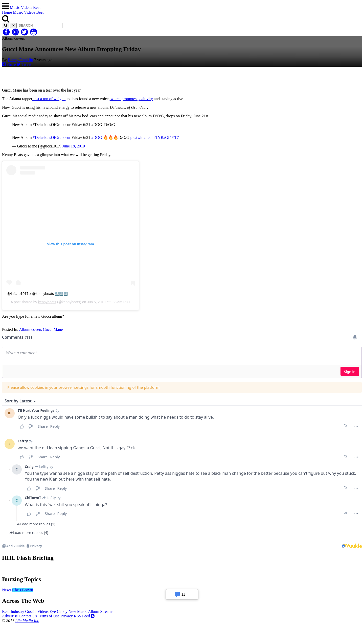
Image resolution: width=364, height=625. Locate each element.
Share (9, 64)
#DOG (97, 137)
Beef (37, 7)
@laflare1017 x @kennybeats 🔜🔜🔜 (38, 294)
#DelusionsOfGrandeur (52, 137)
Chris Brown (22, 590)
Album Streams (101, 611)
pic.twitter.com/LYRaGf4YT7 (155, 137)
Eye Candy (59, 611)
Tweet (24, 64)
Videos (27, 7)
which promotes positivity (131, 99)
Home (7, 12)
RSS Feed (84, 616)
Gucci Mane (53, 329)
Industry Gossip (24, 611)
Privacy (67, 616)
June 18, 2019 (74, 146)
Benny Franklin (20, 60)
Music (15, 7)
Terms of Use (49, 616)
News (7, 590)
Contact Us (28, 616)
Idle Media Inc (27, 621)
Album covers (31, 329)
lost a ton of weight (49, 99)
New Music (78, 611)
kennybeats (47, 302)
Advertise (10, 616)
